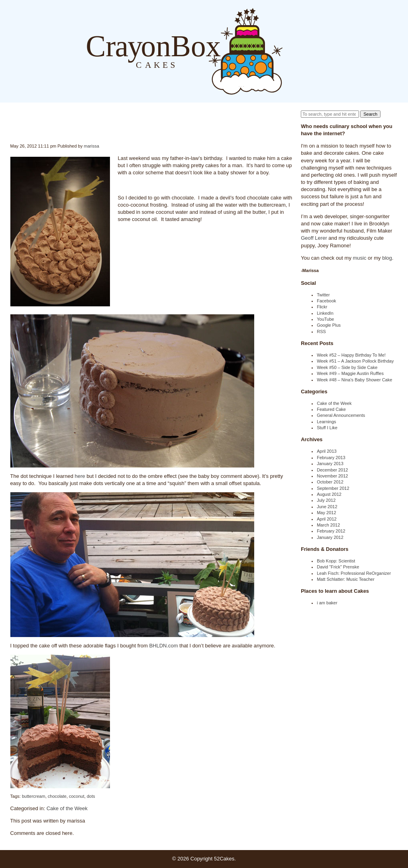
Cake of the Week (67, 808)
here (80, 476)
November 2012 (332, 476)
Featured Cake (331, 409)
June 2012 (327, 507)
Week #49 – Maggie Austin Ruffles (350, 373)
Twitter (323, 295)
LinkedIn (325, 313)
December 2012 (332, 470)
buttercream (34, 796)
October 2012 (330, 482)
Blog (291, 51)
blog (387, 258)
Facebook (326, 301)
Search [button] (370, 114)
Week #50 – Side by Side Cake (347, 367)
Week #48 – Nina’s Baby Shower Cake (354, 380)
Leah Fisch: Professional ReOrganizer (354, 573)
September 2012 (333, 488)
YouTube (325, 319)
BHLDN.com (163, 646)
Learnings (326, 422)
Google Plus (329, 325)
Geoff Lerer (314, 238)
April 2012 (327, 519)
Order (323, 51)
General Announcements (341, 415)
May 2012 (326, 513)
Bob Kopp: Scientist (336, 561)
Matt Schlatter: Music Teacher (346, 579)
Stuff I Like (327, 428)
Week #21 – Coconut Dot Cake (11, 127)
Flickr (322, 307)
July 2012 (326, 500)
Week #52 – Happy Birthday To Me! (351, 355)
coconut (77, 796)
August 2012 (329, 494)
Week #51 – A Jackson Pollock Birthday (355, 361)
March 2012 (328, 525)
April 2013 (327, 451)
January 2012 (330, 537)
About (307, 51)
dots (91, 796)
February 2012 (331, 531)
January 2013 (330, 464)
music (360, 258)
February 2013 (331, 458)
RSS (321, 331)
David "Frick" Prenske (338, 567)
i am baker (327, 603)
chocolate (57, 796)
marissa (91, 146)
